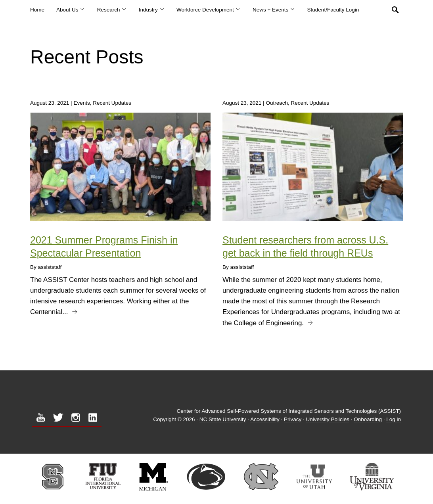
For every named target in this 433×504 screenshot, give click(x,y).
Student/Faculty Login (333, 10)
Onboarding (368, 420)
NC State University (223, 420)
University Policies (328, 420)
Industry (152, 10)
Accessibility (265, 420)
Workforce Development (209, 10)
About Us (71, 10)
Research (112, 10)
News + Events (274, 10)
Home (37, 10)
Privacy (293, 420)
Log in (394, 420)
